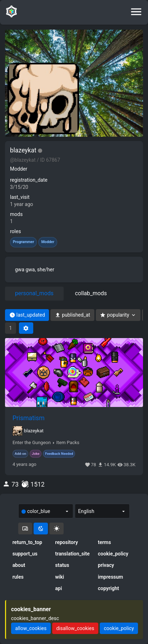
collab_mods (91, 293)
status (62, 565)
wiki (60, 577)
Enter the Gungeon (32, 443)
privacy (106, 565)
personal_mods (34, 293)
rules (18, 577)
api (58, 588)
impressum (111, 577)
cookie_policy (113, 554)
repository (66, 542)
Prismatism (28, 418)
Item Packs (68, 443)
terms (105, 542)
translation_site (72, 554)
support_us (25, 554)
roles (16, 231)
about (19, 565)
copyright (108, 588)
